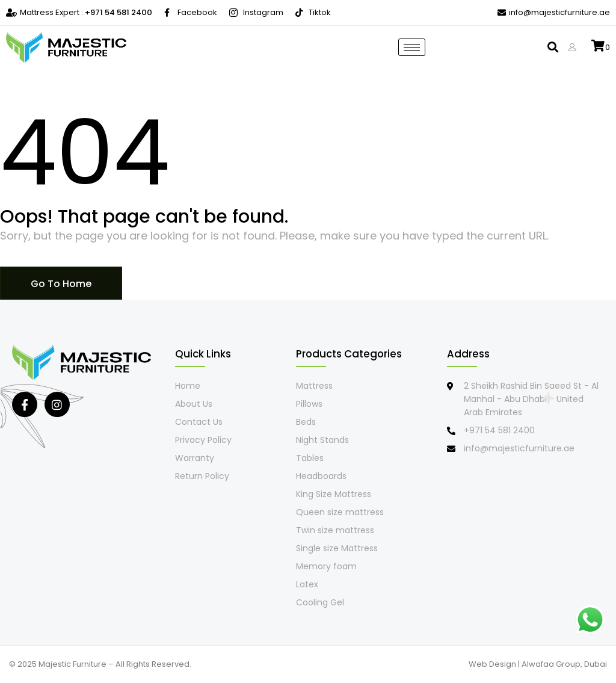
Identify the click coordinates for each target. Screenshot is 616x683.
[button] (551, 47)
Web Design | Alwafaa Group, (526, 664)
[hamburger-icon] (412, 47)
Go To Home (61, 284)
